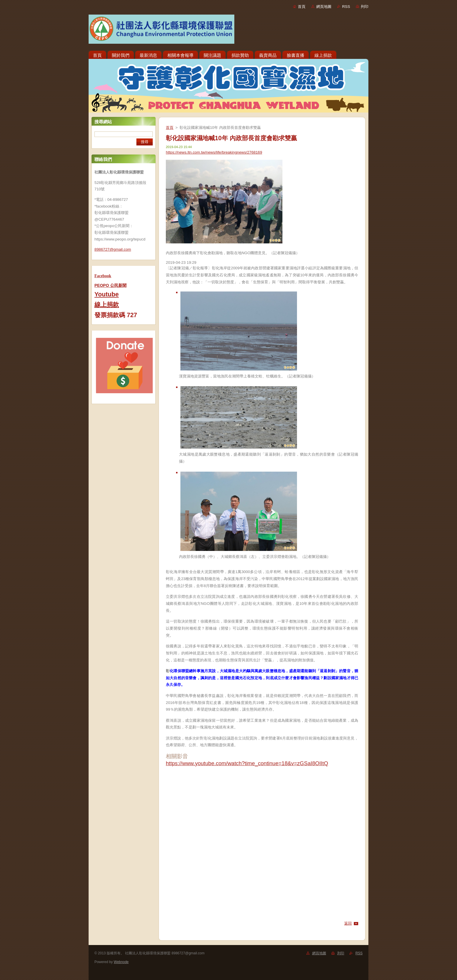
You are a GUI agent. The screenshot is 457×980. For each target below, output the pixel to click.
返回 (348, 923)
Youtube (107, 294)
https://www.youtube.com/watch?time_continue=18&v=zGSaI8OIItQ (247, 763)
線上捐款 (107, 305)
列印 (365, 7)
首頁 (302, 7)
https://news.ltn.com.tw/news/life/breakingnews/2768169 (214, 152)
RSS (346, 7)
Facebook (103, 276)
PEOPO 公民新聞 (110, 285)
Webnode (121, 962)
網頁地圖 (324, 7)
